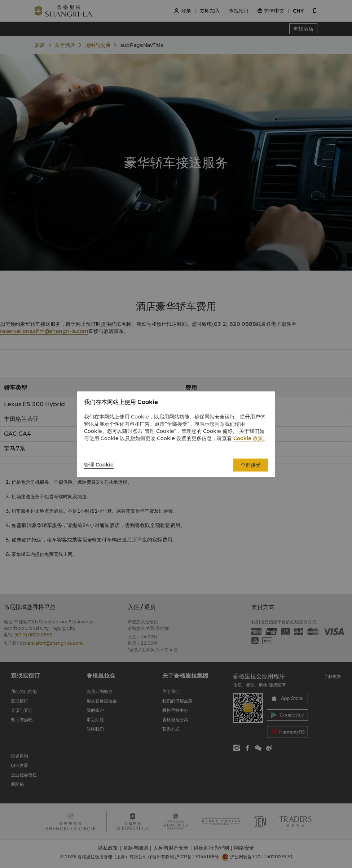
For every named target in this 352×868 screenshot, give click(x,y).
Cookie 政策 (248, 438)
